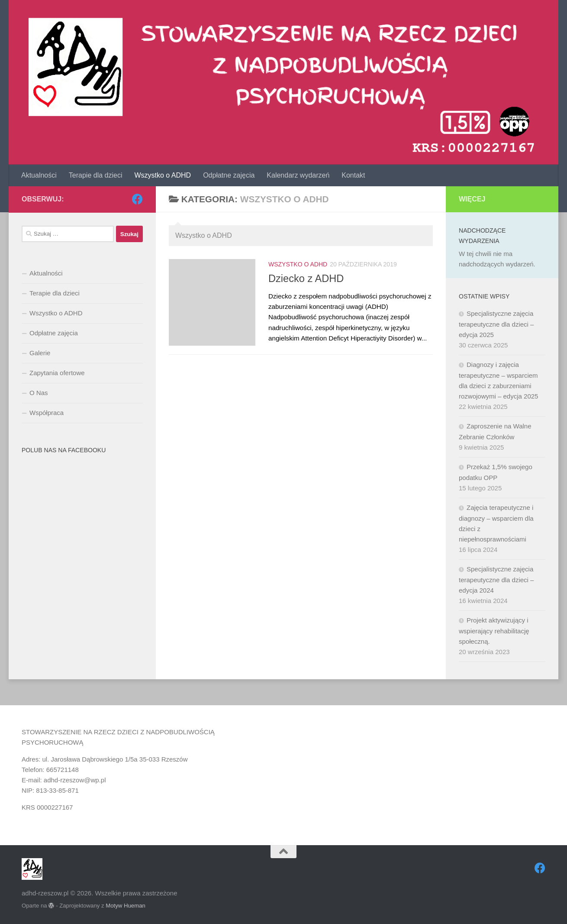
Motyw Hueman (126, 906)
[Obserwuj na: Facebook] (137, 199)
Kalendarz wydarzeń (298, 175)
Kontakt (353, 175)
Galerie (40, 353)
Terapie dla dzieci (96, 175)
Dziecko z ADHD (306, 279)
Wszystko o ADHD (163, 175)
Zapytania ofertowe (57, 373)
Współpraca (47, 413)
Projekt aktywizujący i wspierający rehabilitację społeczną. (494, 631)
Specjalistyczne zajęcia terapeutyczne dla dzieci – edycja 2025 (496, 324)
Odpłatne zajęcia (229, 175)
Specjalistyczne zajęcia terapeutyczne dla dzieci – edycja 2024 (496, 580)
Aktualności (39, 175)
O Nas (39, 393)
